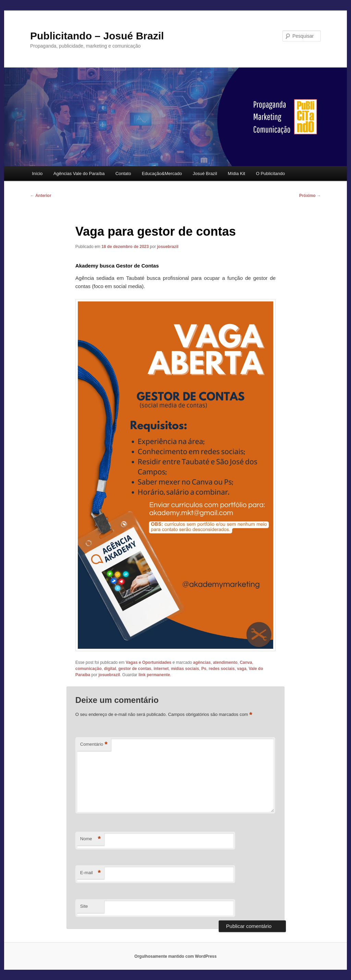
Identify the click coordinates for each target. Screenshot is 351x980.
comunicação (89, 669)
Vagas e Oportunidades (149, 662)
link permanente (154, 675)
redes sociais (222, 669)
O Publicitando (271, 173)
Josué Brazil (205, 173)
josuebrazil (168, 247)
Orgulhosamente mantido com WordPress (175, 956)
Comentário (94, 745)
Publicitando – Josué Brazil (97, 36)
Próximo (310, 196)
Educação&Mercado (162, 173)
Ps (204, 669)
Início (37, 173)
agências (202, 662)
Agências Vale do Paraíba (79, 173)
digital (110, 669)
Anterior (41, 196)
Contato (123, 173)
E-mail (90, 873)
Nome (90, 839)
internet (161, 669)
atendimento (225, 662)
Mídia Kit (237, 173)
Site (84, 906)
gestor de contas (135, 669)
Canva (246, 662)
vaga (241, 669)
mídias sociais (185, 669)
